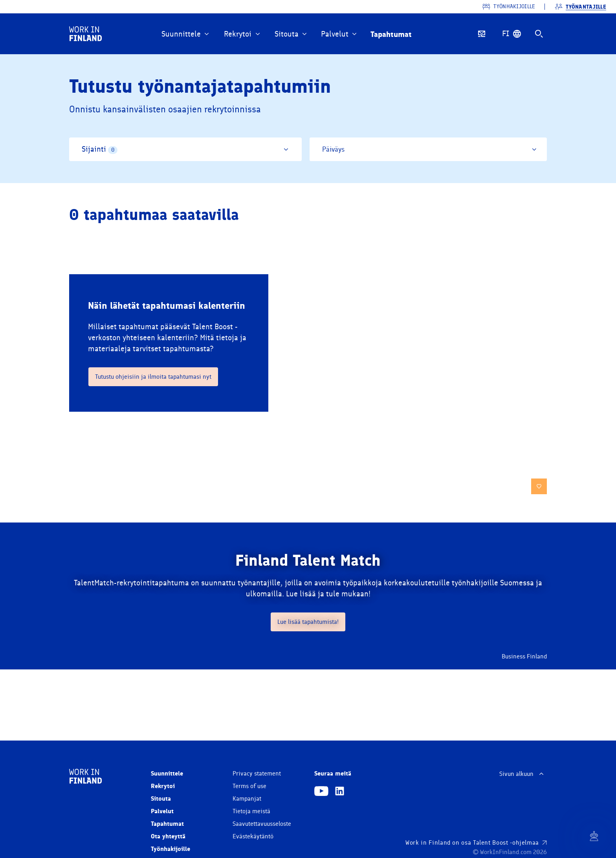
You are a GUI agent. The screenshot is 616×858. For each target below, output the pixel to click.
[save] (539, 486)
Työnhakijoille (170, 849)
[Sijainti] (185, 149)
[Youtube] (321, 792)
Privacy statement (257, 774)
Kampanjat (247, 799)
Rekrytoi (163, 786)
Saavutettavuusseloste (262, 824)
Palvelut (162, 811)
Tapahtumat (167, 824)
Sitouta (161, 798)
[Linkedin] (340, 792)
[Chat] (594, 836)
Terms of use (249, 786)
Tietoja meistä (251, 811)
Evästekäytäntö (253, 836)
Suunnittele (167, 773)
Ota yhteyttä (168, 836)
